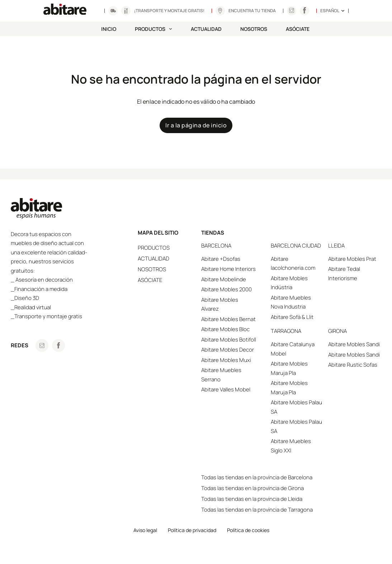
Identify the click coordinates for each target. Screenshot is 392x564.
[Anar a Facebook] (58, 346)
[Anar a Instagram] (292, 11)
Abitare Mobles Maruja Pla (289, 368)
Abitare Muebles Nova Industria (291, 302)
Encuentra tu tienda (252, 11)
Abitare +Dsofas (221, 259)
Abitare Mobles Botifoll (229, 340)
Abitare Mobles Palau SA (296, 407)
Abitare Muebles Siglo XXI (291, 446)
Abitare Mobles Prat (352, 259)
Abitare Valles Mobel (226, 389)
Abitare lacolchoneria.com (293, 264)
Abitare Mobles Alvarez (220, 304)
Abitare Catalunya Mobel (293, 349)
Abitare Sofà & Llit (292, 317)
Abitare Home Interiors (228, 269)
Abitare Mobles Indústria (289, 283)
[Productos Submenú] (171, 29)
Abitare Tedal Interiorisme (344, 274)
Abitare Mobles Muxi (226, 360)
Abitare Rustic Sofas (353, 365)
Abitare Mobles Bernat (228, 319)
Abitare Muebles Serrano (221, 375)
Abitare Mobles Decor (228, 350)
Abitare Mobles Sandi (354, 344)
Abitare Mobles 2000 (226, 289)
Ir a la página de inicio (196, 125)
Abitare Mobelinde (224, 279)
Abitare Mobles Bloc (225, 329)
